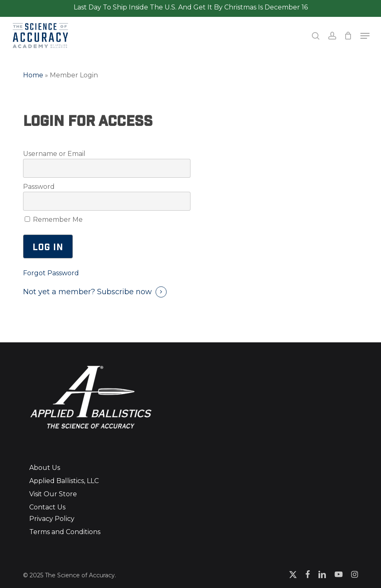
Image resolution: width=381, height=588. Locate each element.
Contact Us (47, 507)
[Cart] (348, 36)
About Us (45, 468)
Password (39, 187)
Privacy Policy (52, 519)
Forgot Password (51, 273)
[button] (365, 36)
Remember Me (54, 220)
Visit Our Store (53, 494)
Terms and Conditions (65, 532)
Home (33, 75)
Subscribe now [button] (124, 292)
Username (40, 154)
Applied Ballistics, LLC (64, 481)
